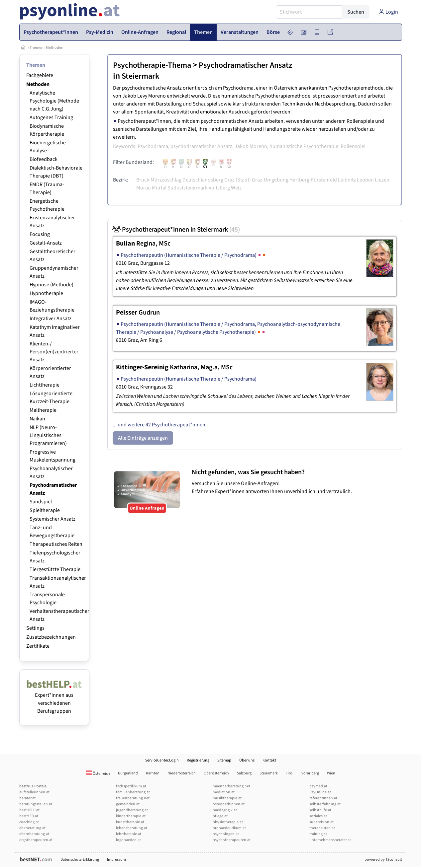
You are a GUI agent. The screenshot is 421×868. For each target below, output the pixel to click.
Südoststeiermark (188, 188)
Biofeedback (44, 159)
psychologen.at (226, 834)
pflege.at (220, 816)
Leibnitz (347, 180)
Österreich (98, 774)
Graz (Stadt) (238, 180)
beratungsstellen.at (36, 804)
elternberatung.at (34, 834)
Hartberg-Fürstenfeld (313, 180)
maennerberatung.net (231, 786)
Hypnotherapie (46, 293)
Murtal (159, 188)
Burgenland (128, 773)
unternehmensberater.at (330, 840)
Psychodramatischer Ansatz (246, 65)
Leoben (365, 180)
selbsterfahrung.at (325, 804)
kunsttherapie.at (130, 822)
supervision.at (321, 822)
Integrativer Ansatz (51, 319)
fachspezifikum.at (131, 786)
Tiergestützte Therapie (55, 569)
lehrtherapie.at (129, 834)
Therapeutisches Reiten (56, 544)
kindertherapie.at (131, 816)
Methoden (55, 48)
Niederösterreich (182, 773)
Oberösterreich (216, 773)
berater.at (27, 798)
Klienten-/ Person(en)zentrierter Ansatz (54, 352)
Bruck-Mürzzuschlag (159, 180)
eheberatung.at (32, 828)
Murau (144, 188)
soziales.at (318, 816)
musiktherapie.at (227, 798)
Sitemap (224, 760)
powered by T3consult (383, 860)
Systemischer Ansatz (53, 519)
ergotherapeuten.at (36, 840)
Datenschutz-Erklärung (80, 860)
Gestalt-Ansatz (46, 243)
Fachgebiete (40, 75)
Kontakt (269, 760)
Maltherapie (43, 410)
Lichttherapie (45, 385)
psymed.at (318, 786)
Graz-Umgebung (270, 180)
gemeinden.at (128, 804)
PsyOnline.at (320, 792)
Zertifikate (38, 646)
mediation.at (224, 792)
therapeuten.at (322, 828)
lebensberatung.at (132, 828)
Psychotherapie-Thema (152, 65)
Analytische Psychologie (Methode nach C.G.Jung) (54, 101)
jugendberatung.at (132, 810)
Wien (331, 773)
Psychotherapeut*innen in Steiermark (176, 230)
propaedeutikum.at (229, 828)
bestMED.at (29, 816)
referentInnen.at (323, 798)
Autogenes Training (51, 117)
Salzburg (244, 773)
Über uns (247, 760)
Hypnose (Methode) (52, 285)
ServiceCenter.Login (162, 760)
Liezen (382, 180)
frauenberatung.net (133, 798)
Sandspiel (41, 502)
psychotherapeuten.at (232, 840)
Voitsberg (219, 188)
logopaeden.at (128, 840)
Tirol (290, 773)
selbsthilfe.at (320, 810)
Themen (37, 48)
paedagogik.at (225, 810)
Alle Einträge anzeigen (143, 438)
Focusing (40, 234)
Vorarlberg (310, 773)
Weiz (236, 188)
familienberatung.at (133, 792)
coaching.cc (29, 822)
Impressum (116, 860)
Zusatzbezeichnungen (51, 637)
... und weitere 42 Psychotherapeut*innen (159, 425)
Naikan (37, 419)
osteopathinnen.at (229, 804)
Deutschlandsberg (203, 180)
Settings (35, 628)
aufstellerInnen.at (34, 792)
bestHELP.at (29, 810)
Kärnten (153, 773)
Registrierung (198, 760)
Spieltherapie (45, 510)
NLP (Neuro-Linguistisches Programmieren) (48, 435)
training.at (318, 834)
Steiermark (141, 76)
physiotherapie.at (228, 822)
